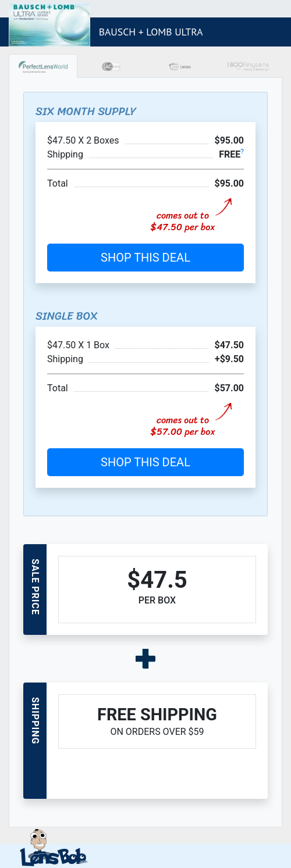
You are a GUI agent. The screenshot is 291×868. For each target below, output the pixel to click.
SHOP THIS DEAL (145, 258)
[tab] (43, 66)
